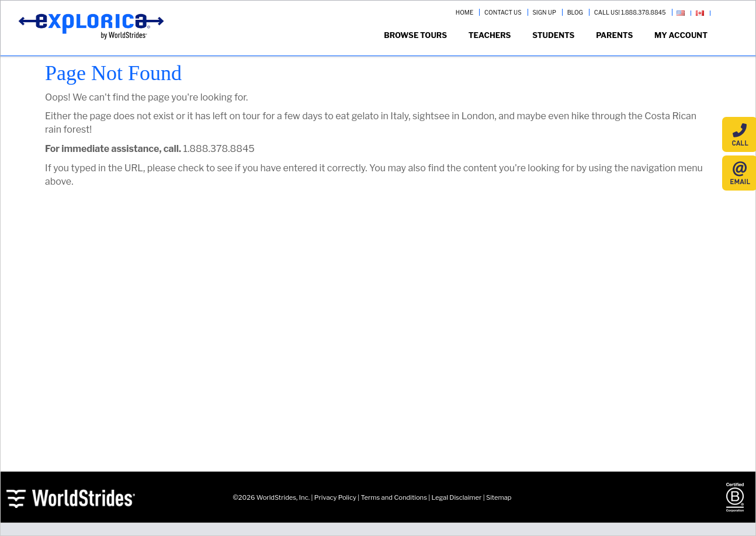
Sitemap (499, 497)
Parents (614, 35)
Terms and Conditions (394, 497)
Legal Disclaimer (457, 497)
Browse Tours (415, 35)
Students (553, 35)
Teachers (490, 35)
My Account (681, 35)
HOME (464, 12)
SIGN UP (544, 12)
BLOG (575, 12)
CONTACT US (503, 12)
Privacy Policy (335, 497)
